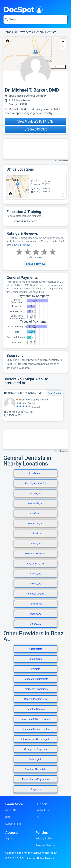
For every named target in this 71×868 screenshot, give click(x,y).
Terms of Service (45, 845)
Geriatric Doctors (36, 709)
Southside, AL (36, 533)
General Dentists (45, 32)
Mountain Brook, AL (36, 554)
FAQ (38, 817)
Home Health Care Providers (35, 719)
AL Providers (23, 32)
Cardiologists (36, 659)
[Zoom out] (63, 47)
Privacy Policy (44, 838)
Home (7, 32)
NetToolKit (16, 41)
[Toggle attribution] (8, 41)
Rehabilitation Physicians (36, 779)
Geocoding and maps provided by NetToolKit (31, 853)
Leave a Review (21, 245)
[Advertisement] (35, 149)
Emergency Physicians (36, 689)
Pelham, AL (36, 604)
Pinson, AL (36, 574)
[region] (35, 54)
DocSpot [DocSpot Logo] (22, 9)
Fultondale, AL (36, 503)
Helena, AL (35, 584)
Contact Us (42, 810)
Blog (8, 817)
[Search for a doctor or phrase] (35, 19)
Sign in (9, 838)
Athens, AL (35, 544)
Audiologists (36, 649)
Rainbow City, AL (35, 594)
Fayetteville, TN (35, 564)
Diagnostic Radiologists (36, 679)
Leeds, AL (36, 513)
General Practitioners (35, 699)
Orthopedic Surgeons (35, 749)
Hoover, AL (36, 493)
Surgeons (36, 789)
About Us (11, 810)
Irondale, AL (35, 473)
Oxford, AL (35, 624)
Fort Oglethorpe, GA (36, 483)
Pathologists (35, 759)
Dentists (36, 669)
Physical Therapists (36, 769)
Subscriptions (13, 824)
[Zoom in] (63, 41)
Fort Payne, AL (35, 523)
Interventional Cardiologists (36, 739)
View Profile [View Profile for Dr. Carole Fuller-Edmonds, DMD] (55, 393)
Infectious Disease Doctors (36, 729)
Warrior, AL (35, 614)
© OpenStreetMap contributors (39, 41)
